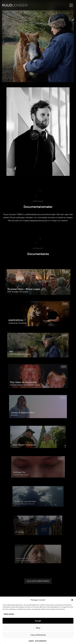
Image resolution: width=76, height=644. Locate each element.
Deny (38, 628)
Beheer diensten (9, 614)
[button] (72, 600)
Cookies (31, 641)
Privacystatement (41, 641)
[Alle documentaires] (38, 571)
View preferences (38, 635)
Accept (38, 621)
